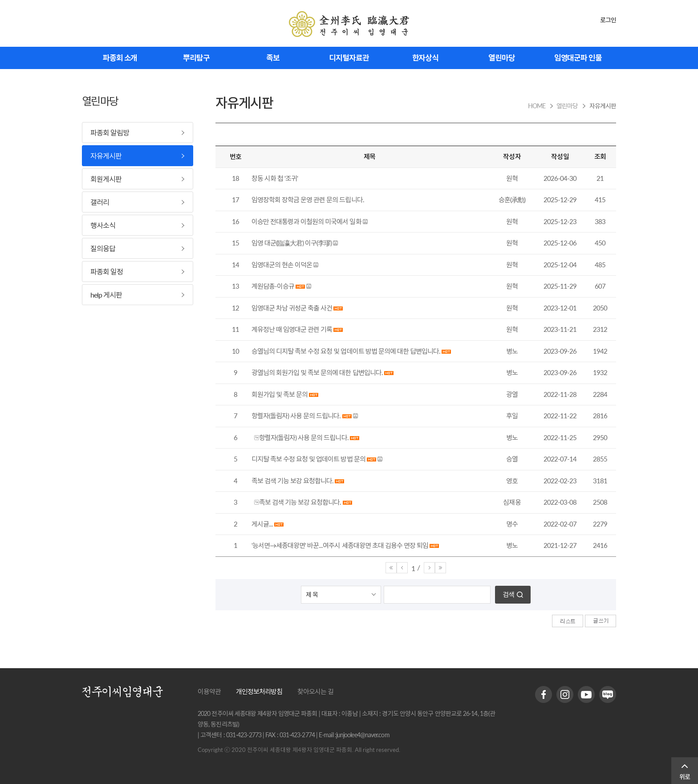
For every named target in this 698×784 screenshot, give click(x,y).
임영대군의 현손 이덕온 (282, 265)
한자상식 (426, 58)
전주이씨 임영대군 (349, 24)
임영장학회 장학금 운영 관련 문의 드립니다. (308, 200)
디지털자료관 (349, 58)
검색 (508, 594)
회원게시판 (106, 179)
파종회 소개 (120, 58)
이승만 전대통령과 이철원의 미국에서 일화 (306, 221)
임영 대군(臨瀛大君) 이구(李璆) (292, 243)
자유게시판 (106, 156)
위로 (685, 777)
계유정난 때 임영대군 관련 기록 (292, 329)
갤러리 (100, 202)
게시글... (262, 524)
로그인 (608, 20)
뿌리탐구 (196, 58)
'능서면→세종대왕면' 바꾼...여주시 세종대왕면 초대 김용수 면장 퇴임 (340, 545)
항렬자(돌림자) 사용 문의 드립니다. (296, 416)
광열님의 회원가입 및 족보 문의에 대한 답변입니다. (317, 372)
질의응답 (103, 248)
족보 (273, 58)
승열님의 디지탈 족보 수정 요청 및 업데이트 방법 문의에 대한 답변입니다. (346, 351)
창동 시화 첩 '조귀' (275, 178)
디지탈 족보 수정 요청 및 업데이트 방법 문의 (308, 459)
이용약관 (209, 691)
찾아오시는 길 (315, 691)
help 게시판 (106, 295)
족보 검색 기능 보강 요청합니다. (292, 481)
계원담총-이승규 (273, 286)
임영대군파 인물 (578, 58)
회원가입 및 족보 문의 (280, 394)
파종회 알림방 (110, 133)
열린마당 (502, 58)
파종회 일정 (107, 272)
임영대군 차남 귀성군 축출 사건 (292, 308)
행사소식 (103, 225)
